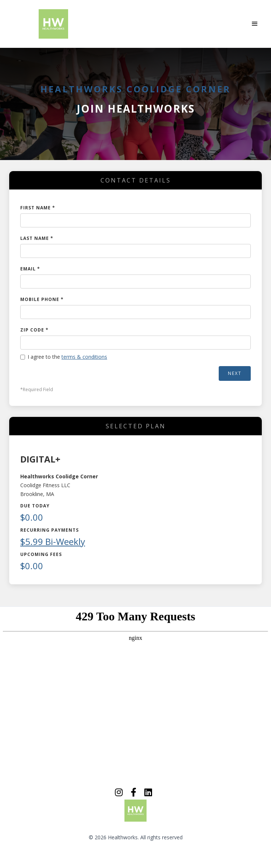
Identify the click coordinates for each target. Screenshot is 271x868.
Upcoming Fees (41, 554)
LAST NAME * (37, 238)
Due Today (35, 506)
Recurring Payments (50, 530)
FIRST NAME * (38, 208)
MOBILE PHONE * (42, 299)
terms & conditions (84, 357)
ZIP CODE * (34, 330)
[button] (255, 24)
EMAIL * (30, 269)
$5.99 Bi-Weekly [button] (53, 541)
